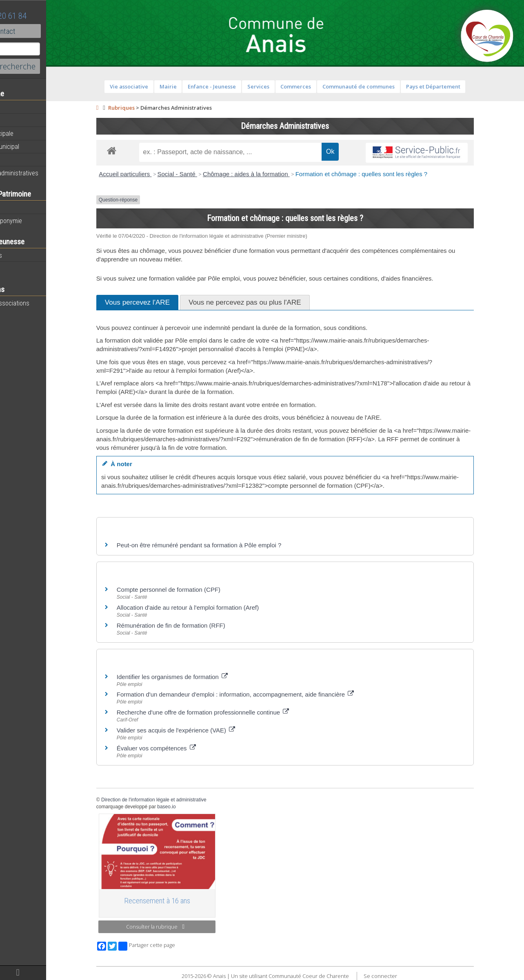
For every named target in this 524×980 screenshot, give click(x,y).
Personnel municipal (34, 146)
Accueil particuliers (147, 174)
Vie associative (151, 86)
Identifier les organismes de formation (194, 677)
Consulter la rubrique (177, 927)
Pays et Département (455, 86)
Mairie (190, 86)
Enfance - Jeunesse (234, 86)
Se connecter (402, 976)
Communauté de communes (381, 86)
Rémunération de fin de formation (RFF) (193, 625)
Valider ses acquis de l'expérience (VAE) (198, 730)
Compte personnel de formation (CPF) (191, 590)
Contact (45, 31)
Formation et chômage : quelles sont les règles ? (383, 174)
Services (280, 86)
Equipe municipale (31, 133)
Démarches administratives (43, 173)
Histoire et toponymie (35, 221)
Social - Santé (199, 174)
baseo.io (188, 807)
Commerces (318, 86)
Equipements (24, 159)
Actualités (20, 107)
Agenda (17, 120)
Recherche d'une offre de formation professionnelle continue (225, 712)
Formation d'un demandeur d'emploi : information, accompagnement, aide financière (258, 694)
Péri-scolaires (25, 255)
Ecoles (16, 268)
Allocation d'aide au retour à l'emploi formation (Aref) (210, 607)
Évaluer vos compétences (178, 748)
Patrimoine (21, 208)
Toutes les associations (39, 303)
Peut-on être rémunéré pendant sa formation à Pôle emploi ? (221, 545)
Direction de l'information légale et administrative (176, 800)
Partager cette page (169, 946)
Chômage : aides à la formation (268, 174)
